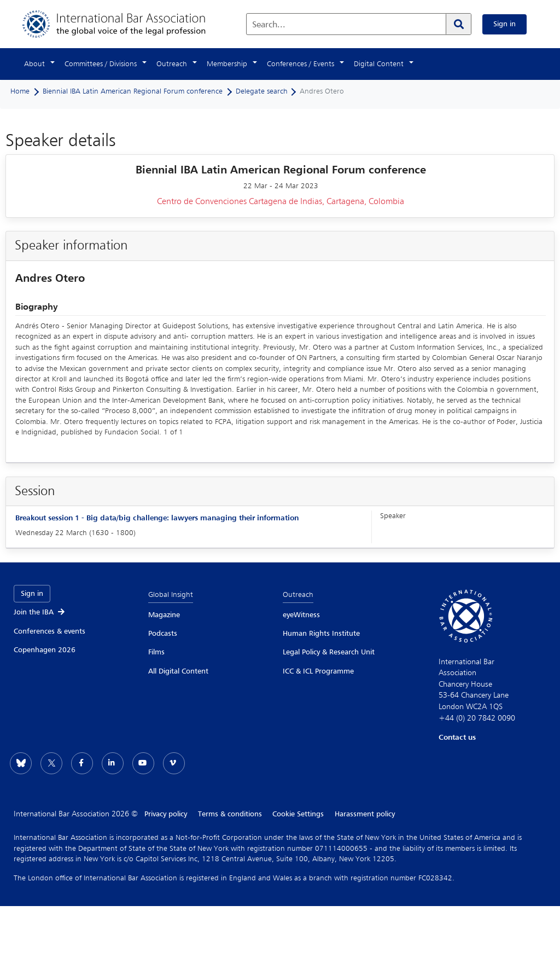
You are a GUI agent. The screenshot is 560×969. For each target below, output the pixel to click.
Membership (227, 64)
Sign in (504, 24)
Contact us (457, 738)
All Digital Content (178, 671)
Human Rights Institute (321, 634)
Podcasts (163, 634)
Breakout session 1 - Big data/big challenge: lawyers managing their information (157, 518)
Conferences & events (49, 631)
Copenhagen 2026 (45, 650)
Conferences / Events (301, 64)
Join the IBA (40, 612)
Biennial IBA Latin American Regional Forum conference (133, 91)
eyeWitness (301, 615)
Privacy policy (166, 814)
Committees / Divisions (101, 64)
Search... (269, 25)
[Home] (125, 24)
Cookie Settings (299, 814)
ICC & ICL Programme (318, 671)
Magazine (164, 615)
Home (20, 91)
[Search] (458, 24)
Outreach (172, 64)
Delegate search (262, 91)
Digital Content (379, 64)
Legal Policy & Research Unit (329, 652)
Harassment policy (365, 814)
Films (156, 652)
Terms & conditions (230, 814)
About (34, 64)
